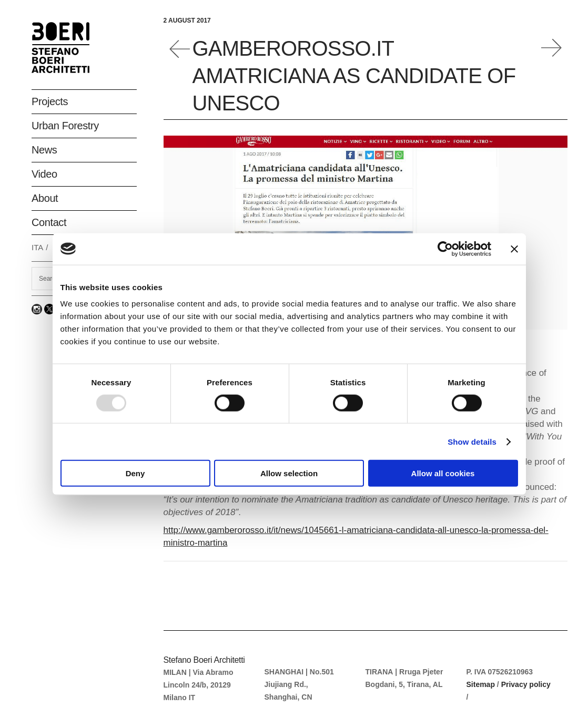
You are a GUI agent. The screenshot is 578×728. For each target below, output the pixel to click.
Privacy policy (526, 684)
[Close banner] (514, 249)
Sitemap (481, 684)
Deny (135, 473)
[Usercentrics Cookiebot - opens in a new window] (445, 249)
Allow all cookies (443, 473)
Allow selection (289, 473)
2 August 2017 (187, 20)
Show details (472, 441)
